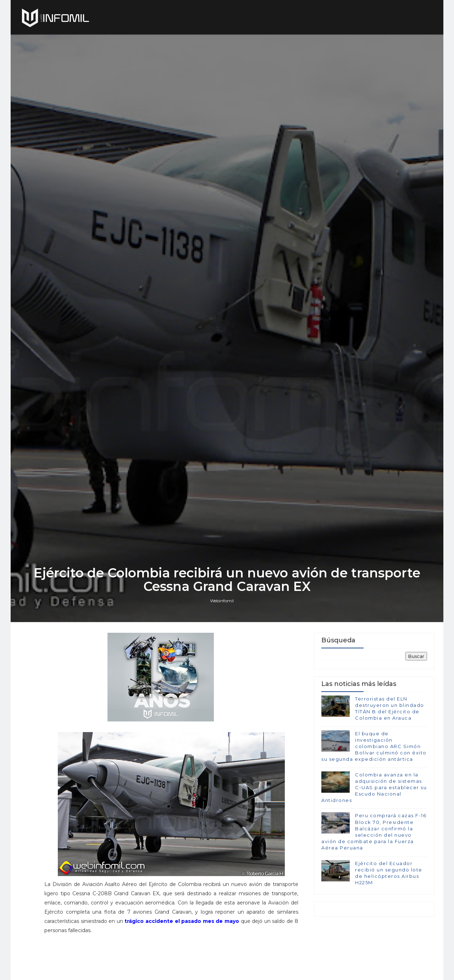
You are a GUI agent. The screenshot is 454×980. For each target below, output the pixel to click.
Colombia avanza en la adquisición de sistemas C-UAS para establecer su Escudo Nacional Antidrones (374, 788)
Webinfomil (222, 601)
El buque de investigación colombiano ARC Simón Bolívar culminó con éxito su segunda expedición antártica (374, 746)
